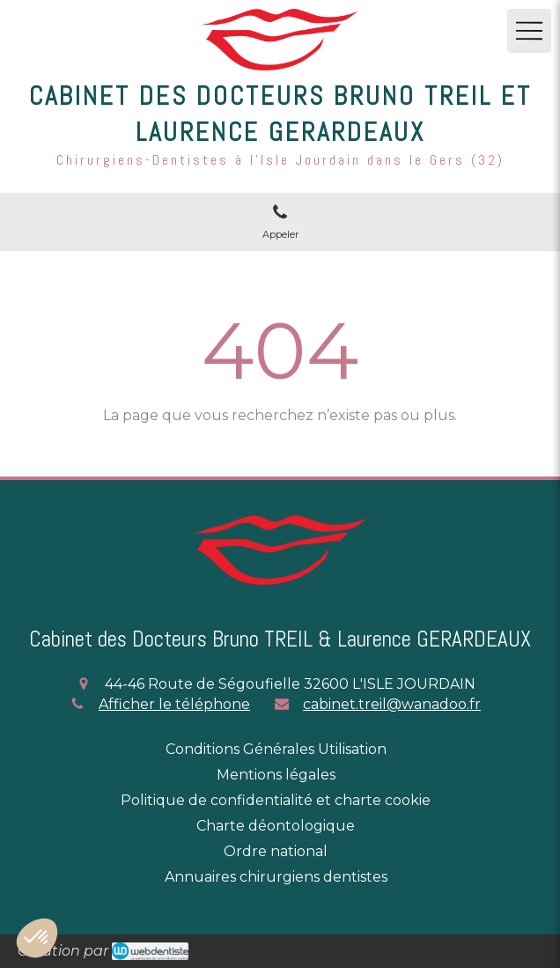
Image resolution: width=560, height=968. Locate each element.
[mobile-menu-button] (529, 31)
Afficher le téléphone (174, 704)
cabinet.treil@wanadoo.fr (392, 704)
